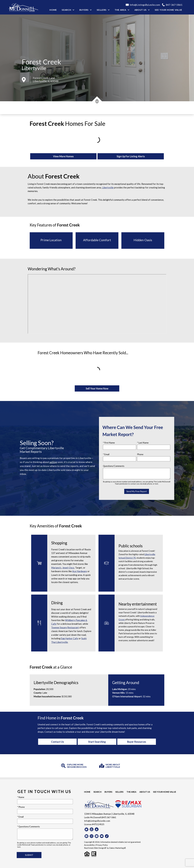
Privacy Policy (102, 845)
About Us (144, 792)
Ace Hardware (80, 571)
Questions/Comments (114, 466)
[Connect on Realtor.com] (97, 829)
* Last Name (143, 443)
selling (53, 462)
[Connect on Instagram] (92, 836)
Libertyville (34, 68)
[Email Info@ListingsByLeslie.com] (144, 5)
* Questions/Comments (29, 827)
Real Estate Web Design (95, 848)
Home (53, 10)
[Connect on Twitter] (97, 836)
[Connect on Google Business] (86, 829)
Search (97, 792)
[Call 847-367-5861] (173, 5)
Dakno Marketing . (118, 848)
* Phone (21, 807)
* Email (106, 454)
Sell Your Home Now (97, 388)
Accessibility (89, 845)
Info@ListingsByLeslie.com (97, 821)
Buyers (108, 792)
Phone (140, 454)
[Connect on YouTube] (102, 836)
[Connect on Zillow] (92, 829)
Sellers (119, 792)
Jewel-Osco (68, 568)
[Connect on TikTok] (107, 836)
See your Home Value (169, 10)
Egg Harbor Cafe (69, 638)
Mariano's (56, 568)
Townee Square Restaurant (65, 628)
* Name (21, 797)
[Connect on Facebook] (86, 836)
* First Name (109, 443)
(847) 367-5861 (109, 817)
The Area (131, 792)
